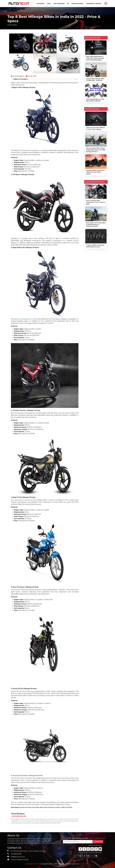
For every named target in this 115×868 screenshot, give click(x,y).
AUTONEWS (40, 4)
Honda (61, 778)
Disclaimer (36, 864)
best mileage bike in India (27, 319)
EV (68, 4)
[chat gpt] (80, 856)
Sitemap (28, 864)
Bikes (15, 25)
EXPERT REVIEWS (78, 4)
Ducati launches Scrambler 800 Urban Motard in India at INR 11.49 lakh (46, 807)
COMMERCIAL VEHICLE (94, 4)
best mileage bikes (62, 413)
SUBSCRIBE (98, 842)
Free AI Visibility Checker (20, 860)
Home (10, 25)
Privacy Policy (85, 864)
